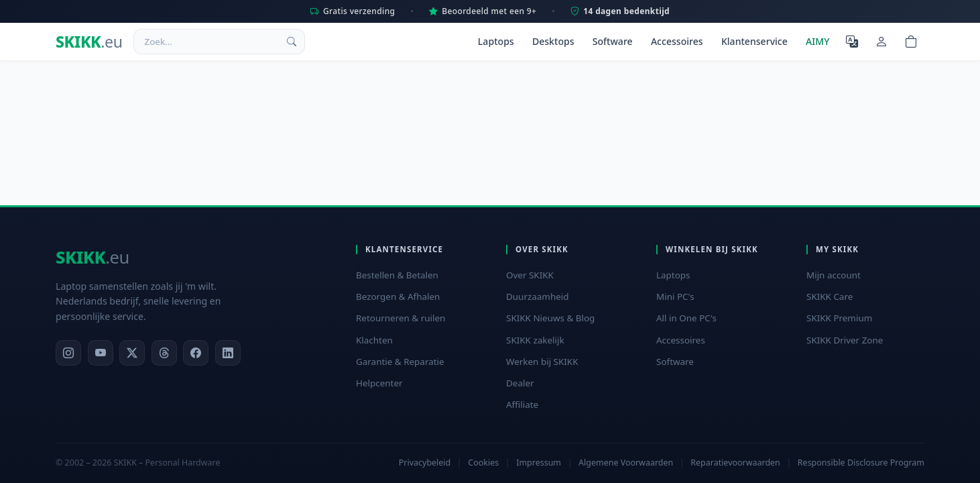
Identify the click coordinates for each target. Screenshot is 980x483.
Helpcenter (379, 383)
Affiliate (522, 405)
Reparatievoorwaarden (735, 463)
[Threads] (164, 353)
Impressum (539, 463)
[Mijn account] (881, 42)
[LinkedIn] (228, 353)
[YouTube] (101, 353)
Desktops (553, 41)
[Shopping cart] (911, 42)
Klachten (374, 340)
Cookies (483, 463)
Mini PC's (675, 297)
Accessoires (677, 41)
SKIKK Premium (839, 318)
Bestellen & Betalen (397, 275)
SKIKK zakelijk (535, 340)
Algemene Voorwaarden (626, 463)
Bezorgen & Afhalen (398, 297)
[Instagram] (68, 353)
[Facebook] (196, 353)
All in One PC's (686, 318)
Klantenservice (754, 41)
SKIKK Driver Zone (845, 340)
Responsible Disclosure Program (861, 463)
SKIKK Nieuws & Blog (550, 318)
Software (613, 41)
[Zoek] (292, 42)
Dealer (520, 383)
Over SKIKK (530, 275)
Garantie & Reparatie (400, 362)
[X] (132, 353)
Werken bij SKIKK (542, 362)
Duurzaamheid (538, 297)
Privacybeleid (425, 463)
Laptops (496, 41)
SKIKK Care (830, 297)
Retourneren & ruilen (401, 318)
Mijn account (834, 275)
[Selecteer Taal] (852, 42)
